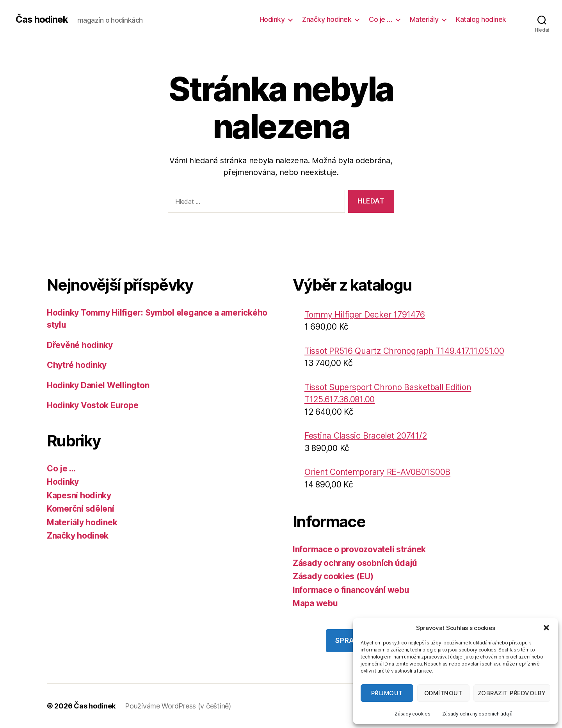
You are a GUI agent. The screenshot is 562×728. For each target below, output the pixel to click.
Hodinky (272, 19)
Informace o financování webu (351, 590)
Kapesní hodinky (79, 495)
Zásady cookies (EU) (333, 576)
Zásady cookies (412, 714)
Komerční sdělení (81, 509)
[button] (546, 628)
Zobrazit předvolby (512, 693)
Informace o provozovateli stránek (359, 549)
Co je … (381, 19)
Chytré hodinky (77, 365)
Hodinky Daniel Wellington (98, 385)
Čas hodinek (42, 20)
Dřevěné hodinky (80, 345)
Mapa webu (315, 603)
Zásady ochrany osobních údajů (477, 714)
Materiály (424, 19)
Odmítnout (443, 693)
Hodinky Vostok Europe (92, 405)
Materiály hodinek (82, 522)
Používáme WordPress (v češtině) (178, 706)
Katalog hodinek (481, 19)
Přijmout (387, 693)
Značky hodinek (327, 19)
